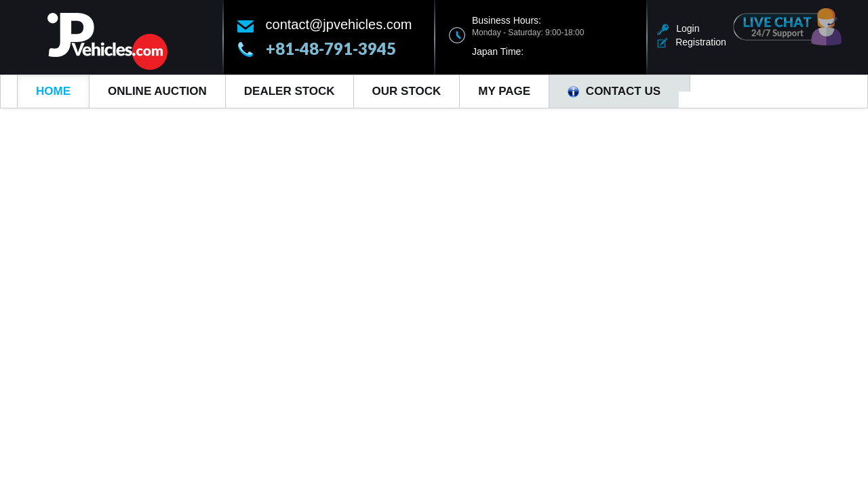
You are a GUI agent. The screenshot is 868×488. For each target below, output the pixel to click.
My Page (504, 91)
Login (678, 28)
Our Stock (407, 91)
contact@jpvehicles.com (339, 24)
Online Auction (157, 91)
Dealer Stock (290, 91)
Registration (692, 42)
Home (53, 91)
